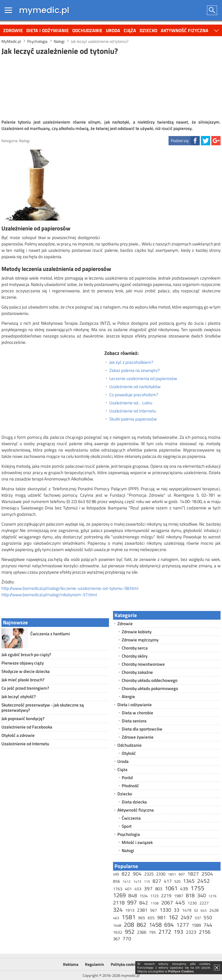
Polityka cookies (125, 964)
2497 (186, 917)
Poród (127, 778)
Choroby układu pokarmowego (150, 688)
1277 (183, 925)
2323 (191, 932)
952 (130, 932)
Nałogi (24, 141)
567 (153, 910)
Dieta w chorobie (137, 713)
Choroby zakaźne (137, 672)
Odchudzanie (87, 30)
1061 (171, 888)
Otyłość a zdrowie (18, 735)
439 (184, 889)
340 (201, 895)
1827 (193, 874)
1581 (129, 917)
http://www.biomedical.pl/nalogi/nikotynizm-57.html (49, 595)
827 (157, 881)
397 (148, 889)
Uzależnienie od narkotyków (135, 387)
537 (198, 918)
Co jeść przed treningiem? (25, 688)
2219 (166, 895)
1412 (127, 881)
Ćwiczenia (131, 818)
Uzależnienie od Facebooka (27, 727)
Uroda (113, 30)
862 (141, 925)
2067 (167, 903)
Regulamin (95, 964)
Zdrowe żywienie (138, 737)
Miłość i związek (137, 842)
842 (144, 903)
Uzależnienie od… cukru (131, 403)
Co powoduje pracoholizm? (134, 395)
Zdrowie (13, 30)
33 (177, 910)
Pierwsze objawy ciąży (23, 663)
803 (159, 889)
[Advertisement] (111, 87)
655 (151, 918)
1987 (179, 896)
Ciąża (130, 30)
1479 (187, 910)
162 (173, 917)
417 (168, 881)
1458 (155, 925)
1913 (130, 910)
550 (208, 917)
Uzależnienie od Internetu (133, 411)
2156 (205, 932)
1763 (118, 889)
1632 (118, 932)
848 (133, 895)
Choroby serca (135, 648)
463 (116, 918)
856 (116, 881)
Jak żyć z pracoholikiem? (131, 362)
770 (127, 939)
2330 (161, 874)
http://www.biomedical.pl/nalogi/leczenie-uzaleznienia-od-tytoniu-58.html (70, 588)
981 (162, 917)
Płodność (130, 786)
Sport (127, 826)
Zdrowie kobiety (137, 632)
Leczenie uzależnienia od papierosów (143, 379)
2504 (207, 874)
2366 (142, 932)
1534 (144, 896)
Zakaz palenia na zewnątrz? (135, 370)
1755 (197, 888)
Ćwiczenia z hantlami (50, 634)
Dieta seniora (134, 721)
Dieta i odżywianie (48, 30)
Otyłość (129, 753)
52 (196, 910)
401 (128, 889)
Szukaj (212, 10)
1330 (165, 910)
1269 (119, 895)
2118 (119, 903)
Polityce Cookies (181, 971)
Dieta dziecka (134, 802)
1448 (117, 925)
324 (118, 910)
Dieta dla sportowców (142, 729)
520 (177, 881)
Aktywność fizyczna (185, 30)
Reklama (71, 964)
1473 (137, 881)
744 (208, 925)
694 (169, 925)
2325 (149, 874)
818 (190, 895)
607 (182, 874)
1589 (196, 925)
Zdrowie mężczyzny (140, 640)
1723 (154, 896)
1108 (155, 903)
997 (132, 902)
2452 (203, 881)
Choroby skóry (135, 656)
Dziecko (148, 30)
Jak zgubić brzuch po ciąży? (26, 655)
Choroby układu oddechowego (150, 680)
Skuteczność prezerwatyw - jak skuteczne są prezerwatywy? (43, 708)
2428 (214, 910)
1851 (172, 874)
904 (137, 874)
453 (138, 889)
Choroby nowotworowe (143, 664)
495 (116, 874)
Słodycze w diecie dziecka (26, 671)
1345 (189, 881)
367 (116, 939)
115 (147, 881)
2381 (142, 910)
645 (204, 910)
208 (129, 924)
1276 (212, 896)
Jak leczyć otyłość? (19, 697)
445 (180, 902)
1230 (192, 903)
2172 (165, 932)
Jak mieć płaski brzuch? (23, 680)
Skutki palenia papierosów (133, 419)
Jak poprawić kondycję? (23, 719)
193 (178, 932)
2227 (204, 903)
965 (142, 918)
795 (152, 932)
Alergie (128, 697)
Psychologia (129, 834)
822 (126, 874)
